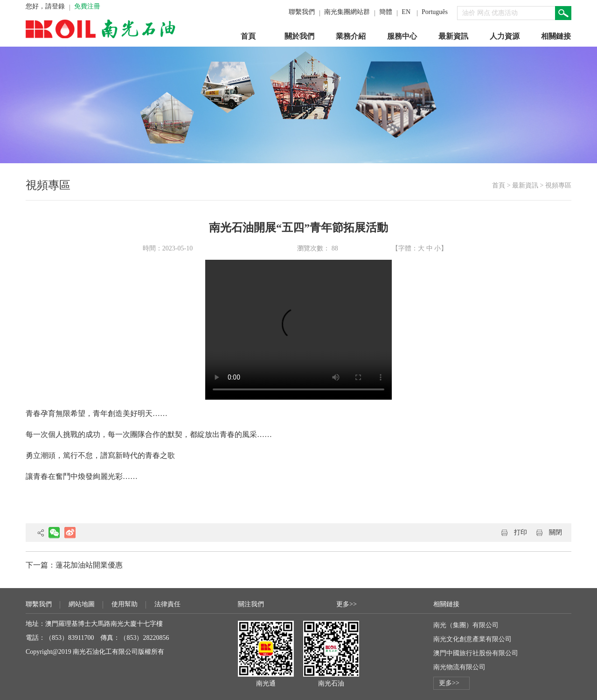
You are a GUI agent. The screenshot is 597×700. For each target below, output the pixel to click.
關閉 (555, 532)
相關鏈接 (556, 36)
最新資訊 (453, 36)
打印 (521, 532)
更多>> (347, 604)
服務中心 (402, 36)
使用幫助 (125, 604)
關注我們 (251, 604)
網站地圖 (82, 604)
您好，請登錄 (45, 6)
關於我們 (299, 36)
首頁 (248, 36)
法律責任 (167, 604)
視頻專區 (558, 185)
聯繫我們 (302, 12)
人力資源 (505, 36)
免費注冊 (87, 6)
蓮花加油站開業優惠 (89, 565)
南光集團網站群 (347, 12)
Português (435, 12)
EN (406, 12)
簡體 (386, 12)
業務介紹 (351, 36)
